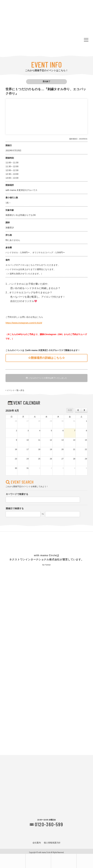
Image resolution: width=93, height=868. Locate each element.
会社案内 (37, 843)
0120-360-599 (49, 824)
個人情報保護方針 (52, 843)
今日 (70, 410)
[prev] (78, 410)
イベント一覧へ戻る (15, 390)
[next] (84, 410)
